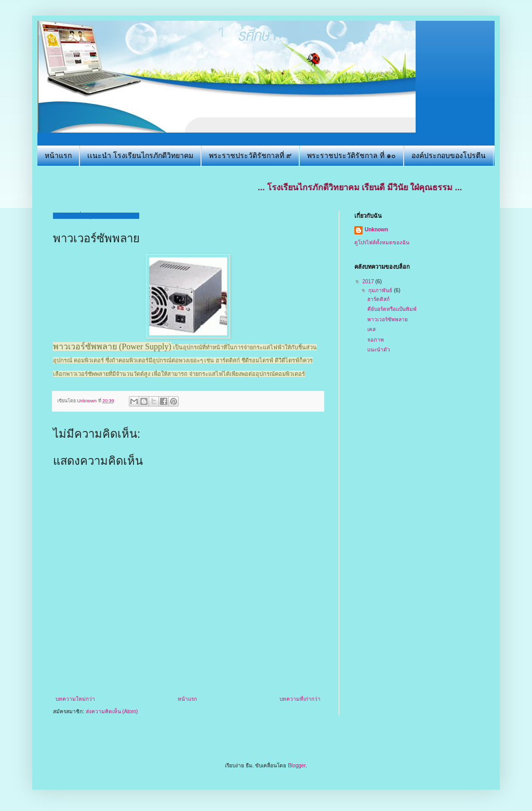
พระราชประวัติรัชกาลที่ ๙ (250, 155)
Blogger (297, 766)
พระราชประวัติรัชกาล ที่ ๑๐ (351, 155)
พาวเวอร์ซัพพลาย (388, 319)
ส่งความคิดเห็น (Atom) (112, 711)
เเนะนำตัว (379, 350)
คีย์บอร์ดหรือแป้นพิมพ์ (392, 309)
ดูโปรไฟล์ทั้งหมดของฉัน (382, 243)
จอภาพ (376, 340)
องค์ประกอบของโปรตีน (449, 155)
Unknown (376, 230)
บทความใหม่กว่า (75, 699)
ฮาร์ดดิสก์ (378, 299)
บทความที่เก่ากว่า (300, 699)
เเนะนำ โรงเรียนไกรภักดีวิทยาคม (140, 155)
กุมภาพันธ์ (381, 290)
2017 (369, 282)
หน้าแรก (58, 155)
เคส (371, 329)
